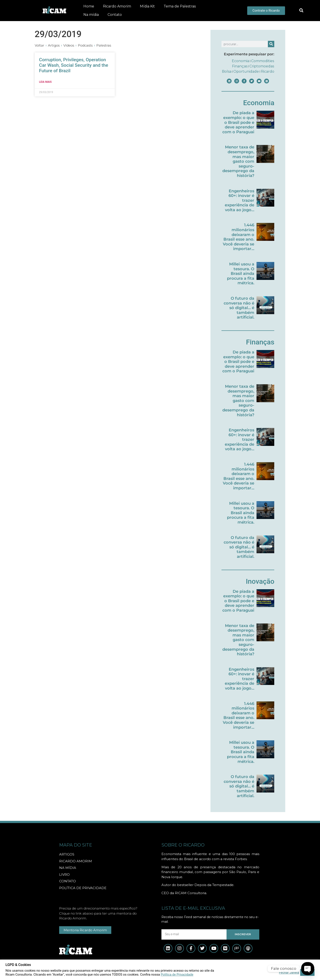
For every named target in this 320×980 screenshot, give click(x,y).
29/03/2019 (58, 34)
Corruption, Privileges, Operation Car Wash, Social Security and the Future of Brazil (74, 65)
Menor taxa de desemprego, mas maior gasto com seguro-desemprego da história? (238, 161)
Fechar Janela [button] (289, 973)
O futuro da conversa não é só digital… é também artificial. (239, 308)
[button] (301, 11)
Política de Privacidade (177, 975)
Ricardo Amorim (117, 6)
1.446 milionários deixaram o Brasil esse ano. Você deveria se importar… (239, 237)
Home (89, 6)
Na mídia (91, 15)
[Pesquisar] (271, 44)
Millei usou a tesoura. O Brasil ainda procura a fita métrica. (241, 274)
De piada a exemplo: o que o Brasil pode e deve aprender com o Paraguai (238, 122)
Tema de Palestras (180, 6)
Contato (115, 15)
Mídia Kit (147, 6)
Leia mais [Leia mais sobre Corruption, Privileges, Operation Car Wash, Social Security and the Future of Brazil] (45, 82)
